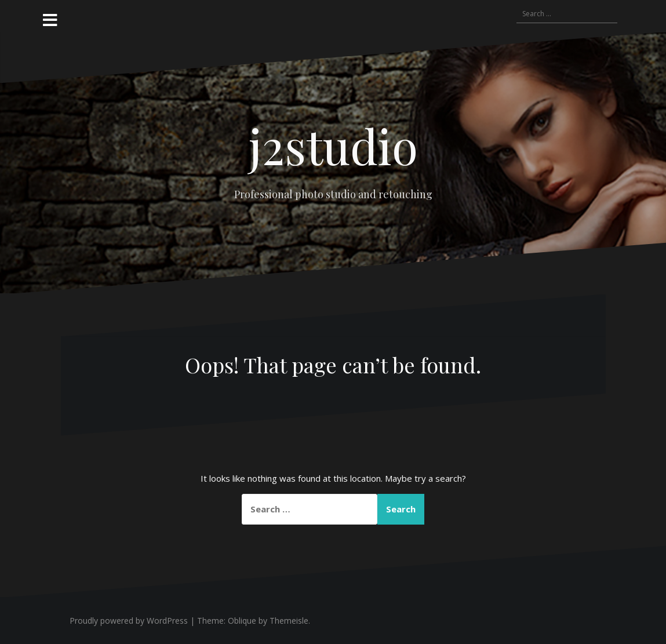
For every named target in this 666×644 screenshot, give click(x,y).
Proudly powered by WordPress (129, 621)
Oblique (242, 621)
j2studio (333, 145)
